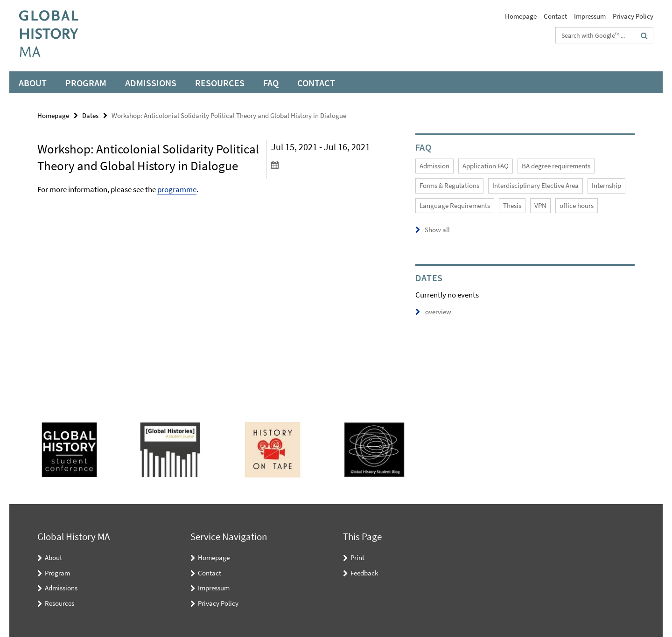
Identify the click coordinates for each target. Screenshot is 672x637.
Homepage (521, 16)
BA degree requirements (556, 166)
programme (177, 189)
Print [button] (357, 557)
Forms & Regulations (449, 185)
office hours (577, 205)
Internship (606, 185)
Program (86, 83)
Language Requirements (455, 205)
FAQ (271, 83)
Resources (220, 83)
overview (433, 312)
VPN (540, 205)
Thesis (512, 205)
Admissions (151, 83)
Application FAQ (486, 166)
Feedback (364, 573)
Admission (434, 166)
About (33, 83)
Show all (437, 230)
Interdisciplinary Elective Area (535, 185)
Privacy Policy (633, 16)
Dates (90, 115)
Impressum (590, 16)
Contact (555, 16)
